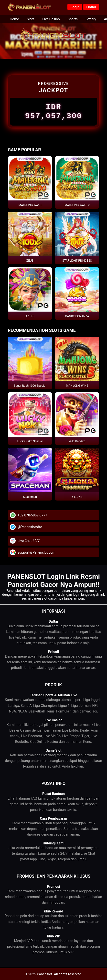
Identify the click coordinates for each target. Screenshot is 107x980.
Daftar (91, 7)
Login (75, 7)
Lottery (91, 19)
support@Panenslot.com (37, 555)
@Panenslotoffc (30, 530)
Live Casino (51, 19)
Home (14, 19)
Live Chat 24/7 (29, 544)
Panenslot (13, 592)
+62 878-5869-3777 (32, 518)
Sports (73, 19)
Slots (31, 19)
